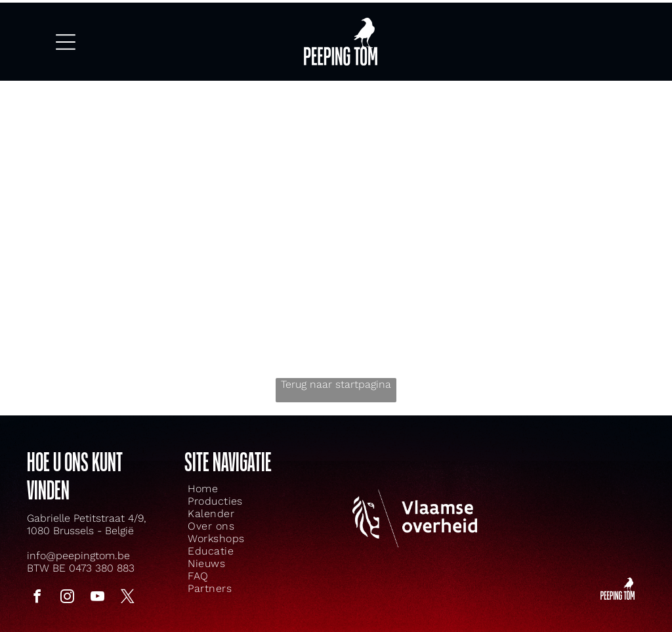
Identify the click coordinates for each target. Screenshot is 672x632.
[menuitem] (232, 477)
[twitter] (128, 586)
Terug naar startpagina (336, 372)
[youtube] (98, 586)
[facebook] (37, 586)
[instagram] (68, 586)
